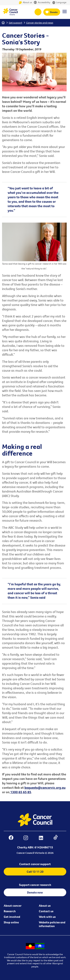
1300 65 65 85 (20, 792)
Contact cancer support (35, 864)
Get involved (12, 917)
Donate (54, 12)
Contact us (46, 911)
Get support (15, 23)
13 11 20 (38, 12)
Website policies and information (52, 924)
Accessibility (42, 3)
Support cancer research (35, 885)
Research (10, 911)
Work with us (47, 917)
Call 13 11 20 (35, 872)
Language (59, 3)
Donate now (35, 892)
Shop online (11, 922)
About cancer (13, 906)
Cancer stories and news (40, 23)
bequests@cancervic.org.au (45, 788)
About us (25, 3)
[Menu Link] (65, 13)
